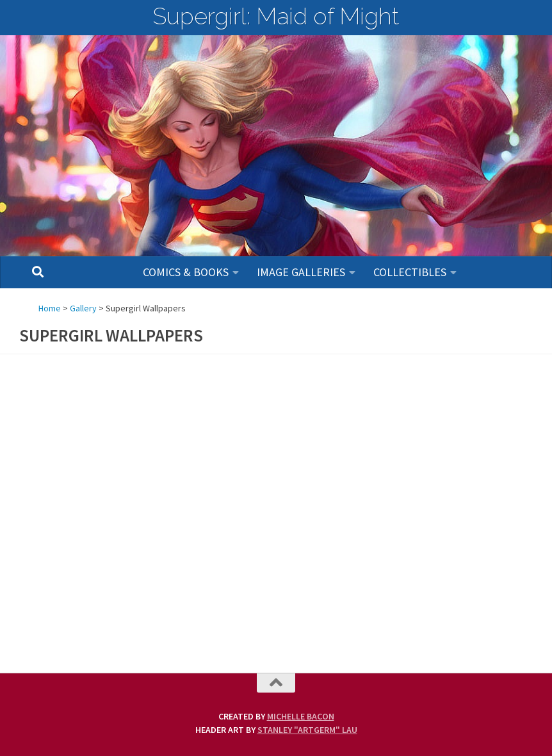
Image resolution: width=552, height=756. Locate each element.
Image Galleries (301, 272)
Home (50, 308)
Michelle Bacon (301, 716)
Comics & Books (186, 272)
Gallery (83, 308)
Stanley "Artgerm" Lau (307, 730)
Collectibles (410, 272)
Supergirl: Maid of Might (276, 16)
